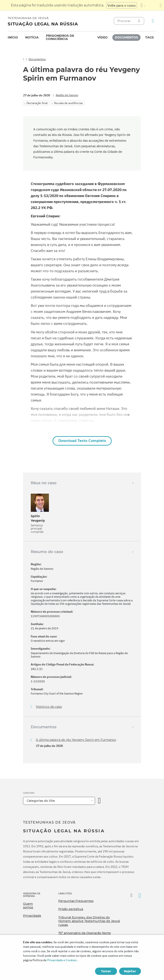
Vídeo (102, 37)
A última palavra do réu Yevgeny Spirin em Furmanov (76, 740)
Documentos (126, 37)
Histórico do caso (49, 707)
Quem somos (28, 906)
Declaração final (37, 103)
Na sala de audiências (68, 103)
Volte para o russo (122, 5)
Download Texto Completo (82, 441)
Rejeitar (130, 971)
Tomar (106, 971)
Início (13, 37)
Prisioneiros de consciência (60, 37)
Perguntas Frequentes (76, 901)
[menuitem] (13, 38)
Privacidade (32, 916)
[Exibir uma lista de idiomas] (143, 5)
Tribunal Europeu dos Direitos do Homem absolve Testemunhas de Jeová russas (89, 921)
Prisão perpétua (71, 909)
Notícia (32, 37)
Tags (149, 37)
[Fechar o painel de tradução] (161, 5)
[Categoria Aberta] (100, 801)
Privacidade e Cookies (62, 960)
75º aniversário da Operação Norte (85, 933)
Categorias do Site (41, 801)
